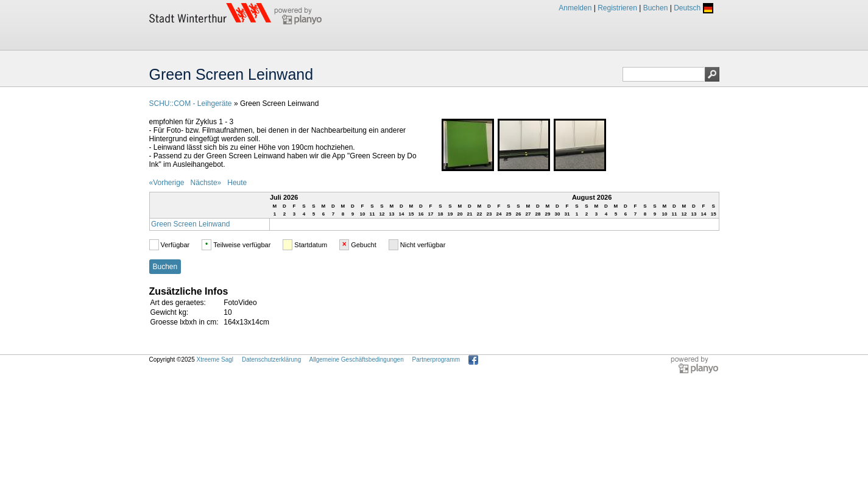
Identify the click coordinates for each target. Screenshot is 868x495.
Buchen (656, 8)
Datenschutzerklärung (271, 360)
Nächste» (206, 183)
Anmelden (575, 8)
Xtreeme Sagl (215, 360)
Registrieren (617, 8)
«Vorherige (167, 183)
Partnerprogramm (436, 360)
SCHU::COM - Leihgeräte (191, 104)
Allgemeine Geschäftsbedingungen (357, 360)
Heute (237, 183)
